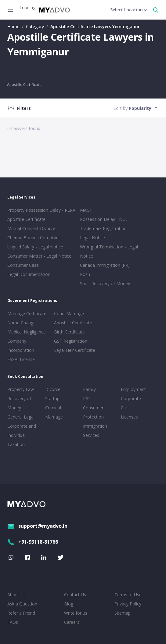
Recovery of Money (19, 403)
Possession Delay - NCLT (105, 219)
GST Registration (71, 341)
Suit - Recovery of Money (105, 283)
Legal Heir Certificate (75, 350)
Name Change (22, 323)
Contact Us (75, 595)
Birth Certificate (69, 332)
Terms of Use (128, 595)
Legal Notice (92, 238)
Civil (125, 408)
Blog (69, 604)
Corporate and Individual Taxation (22, 435)
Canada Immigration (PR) (105, 265)
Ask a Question (22, 604)
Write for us (76, 613)
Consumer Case (23, 265)
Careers (72, 622)
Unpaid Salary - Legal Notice (35, 247)
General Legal (21, 417)
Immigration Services (95, 431)
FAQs (13, 622)
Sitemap (123, 613)
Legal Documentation (29, 274)
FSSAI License (21, 359)
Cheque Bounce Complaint (34, 238)
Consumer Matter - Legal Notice (39, 256)
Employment (133, 389)
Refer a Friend (21, 613)
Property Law (21, 389)
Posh (85, 274)
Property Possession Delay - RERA (41, 210)
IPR (86, 398)
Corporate (131, 398)
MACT (86, 210)
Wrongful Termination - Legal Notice (109, 251)
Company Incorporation (21, 346)
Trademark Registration (103, 228)
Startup (52, 398)
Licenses (129, 417)
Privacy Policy (128, 604)
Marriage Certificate (27, 313)
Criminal (53, 408)
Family (89, 389)
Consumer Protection (93, 412)
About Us (16, 595)
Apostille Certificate (24, 85)
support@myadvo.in (37, 526)
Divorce (53, 389)
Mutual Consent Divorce (31, 228)
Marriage (54, 417)
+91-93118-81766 (33, 542)
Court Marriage (69, 313)
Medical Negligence (27, 332)
